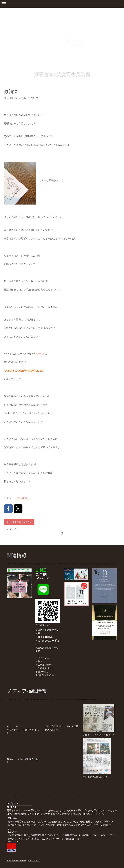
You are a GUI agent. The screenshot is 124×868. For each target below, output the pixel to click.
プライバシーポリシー (16, 860)
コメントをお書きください (19, 522)
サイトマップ (34, 860)
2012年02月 (23, 498)
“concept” (40, 354)
